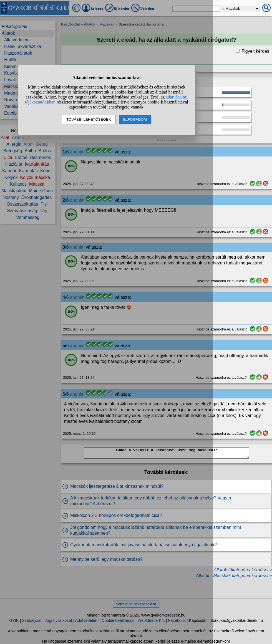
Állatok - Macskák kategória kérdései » (234, 576)
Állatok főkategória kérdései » (243, 570)
